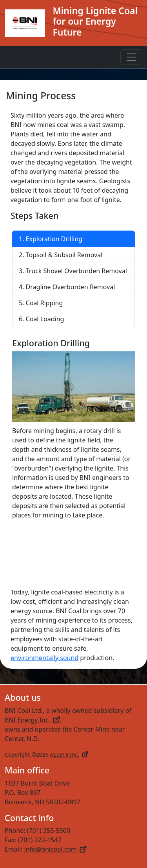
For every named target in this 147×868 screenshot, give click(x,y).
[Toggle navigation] (131, 57)
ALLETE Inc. (69, 754)
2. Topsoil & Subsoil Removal (61, 255)
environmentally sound (44, 658)
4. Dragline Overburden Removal (67, 287)
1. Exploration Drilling (51, 239)
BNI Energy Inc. (32, 720)
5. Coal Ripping (41, 303)
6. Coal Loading (41, 319)
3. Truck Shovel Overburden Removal (73, 271)
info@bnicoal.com (55, 849)
